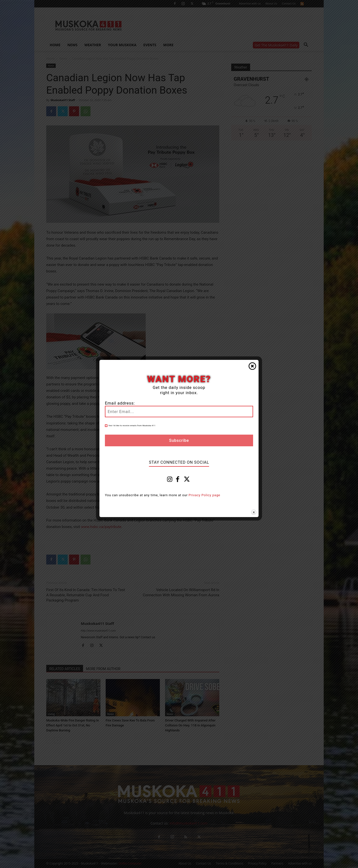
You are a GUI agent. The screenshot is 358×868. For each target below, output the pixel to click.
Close (252, 366)
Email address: (120, 403)
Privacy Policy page (204, 495)
